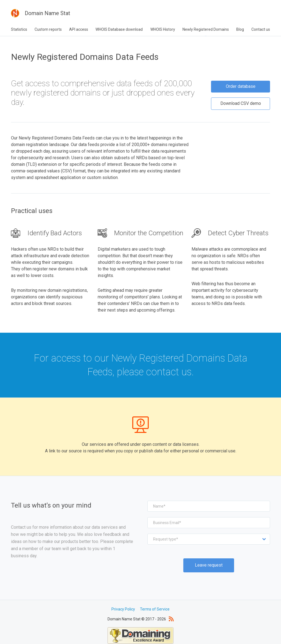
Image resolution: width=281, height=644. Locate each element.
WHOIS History (163, 29)
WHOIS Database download (119, 29)
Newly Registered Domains (206, 29)
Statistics (19, 29)
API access (79, 29)
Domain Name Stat (41, 13)
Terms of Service (155, 603)
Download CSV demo (241, 97)
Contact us (261, 29)
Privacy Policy (123, 603)
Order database (241, 81)
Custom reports (48, 29)
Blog (240, 29)
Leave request (209, 559)
